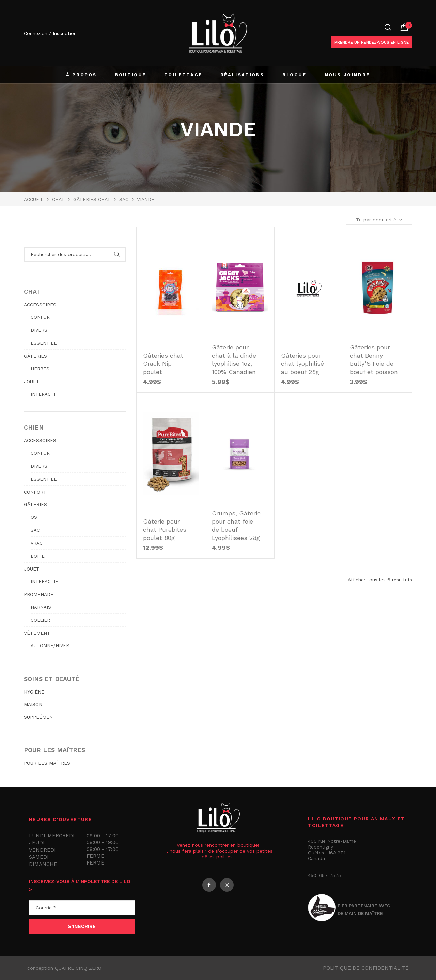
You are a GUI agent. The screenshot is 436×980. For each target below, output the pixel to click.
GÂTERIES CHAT (92, 199)
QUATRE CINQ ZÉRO (78, 968)
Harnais (41, 607)
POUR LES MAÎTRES (47, 763)
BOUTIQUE (130, 75)
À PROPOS (81, 75)
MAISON (33, 704)
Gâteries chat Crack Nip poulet (163, 364)
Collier (40, 620)
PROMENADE (39, 594)
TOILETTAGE (183, 75)
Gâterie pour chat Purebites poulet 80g (165, 530)
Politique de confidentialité (366, 968)
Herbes (40, 369)
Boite (38, 556)
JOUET (32, 382)
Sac (124, 199)
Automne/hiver (50, 646)
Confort (42, 317)
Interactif (44, 394)
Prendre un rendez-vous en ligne (372, 42)
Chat (58, 199)
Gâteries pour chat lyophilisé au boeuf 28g (302, 364)
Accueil (34, 199)
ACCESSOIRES (40, 305)
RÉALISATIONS (242, 75)
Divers (39, 330)
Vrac (37, 543)
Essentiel (44, 343)
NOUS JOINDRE (347, 75)
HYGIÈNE (34, 692)
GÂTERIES (35, 356)
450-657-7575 (324, 875)
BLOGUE (294, 75)
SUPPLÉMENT (40, 717)
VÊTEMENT (37, 633)
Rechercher (117, 254)
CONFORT (35, 492)
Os (34, 517)
